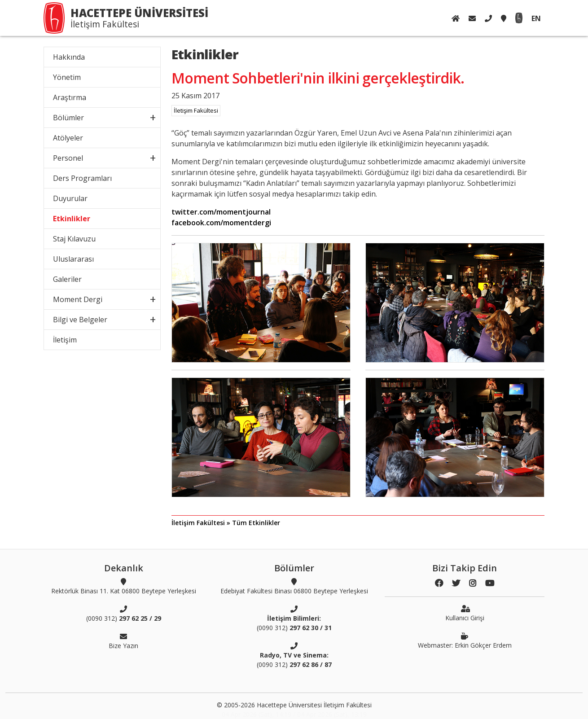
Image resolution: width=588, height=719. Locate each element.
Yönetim (67, 77)
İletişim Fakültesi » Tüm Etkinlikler (226, 523)
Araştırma (70, 97)
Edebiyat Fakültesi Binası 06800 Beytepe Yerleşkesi (294, 586)
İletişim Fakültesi (196, 110)
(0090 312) (124, 614)
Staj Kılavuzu (74, 239)
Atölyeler (68, 138)
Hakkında (69, 57)
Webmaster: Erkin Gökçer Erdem (465, 640)
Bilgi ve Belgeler (80, 320)
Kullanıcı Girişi (465, 613)
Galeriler (67, 279)
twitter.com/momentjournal (221, 212)
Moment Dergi (78, 299)
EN (536, 18)
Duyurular (70, 198)
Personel (68, 158)
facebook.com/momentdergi (221, 223)
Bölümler (68, 118)
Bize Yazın (123, 641)
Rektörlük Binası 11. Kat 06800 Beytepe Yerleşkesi (124, 586)
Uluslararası (73, 259)
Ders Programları (82, 178)
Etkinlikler (72, 219)
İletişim (65, 340)
